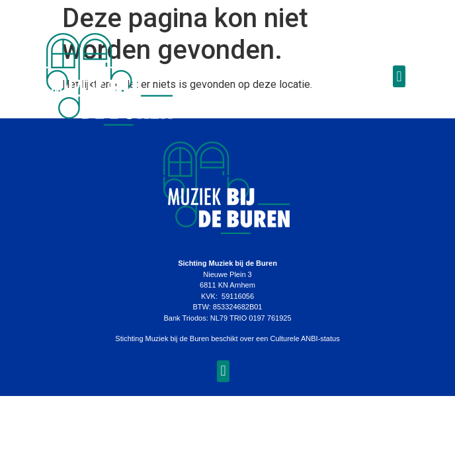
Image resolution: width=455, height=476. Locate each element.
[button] (399, 76)
